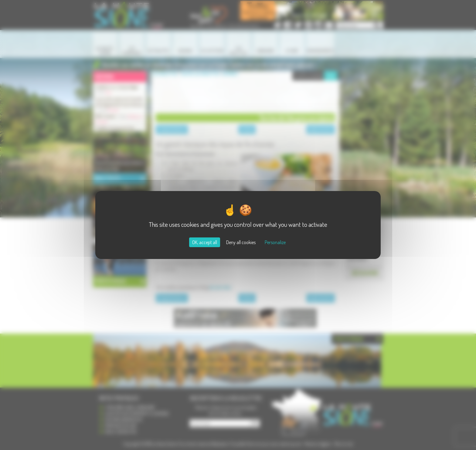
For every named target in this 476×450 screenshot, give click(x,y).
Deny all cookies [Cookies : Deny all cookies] (241, 242)
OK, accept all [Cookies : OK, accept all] (205, 242)
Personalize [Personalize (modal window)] (275, 242)
